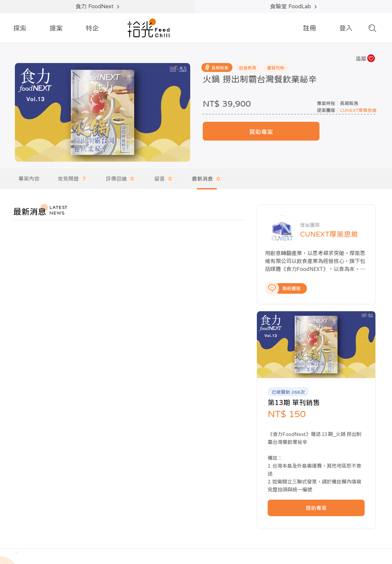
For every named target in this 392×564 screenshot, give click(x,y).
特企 (92, 28)
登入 (346, 28)
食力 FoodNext (97, 7)
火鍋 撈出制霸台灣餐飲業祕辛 (260, 79)
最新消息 (208, 180)
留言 (165, 180)
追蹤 (365, 58)
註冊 (310, 28)
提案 (56, 28)
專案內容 (29, 180)
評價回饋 (121, 180)
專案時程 (328, 113)
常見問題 (73, 180)
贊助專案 (262, 142)
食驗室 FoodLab (293, 7)
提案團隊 (328, 120)
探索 (20, 28)
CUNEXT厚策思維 (360, 120)
